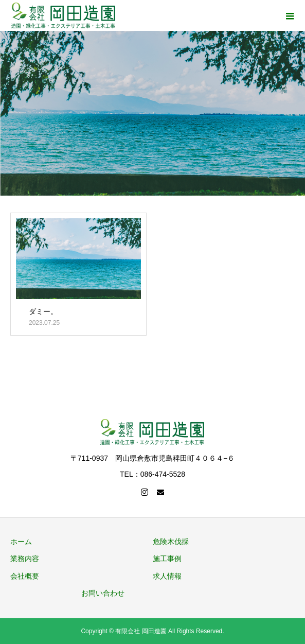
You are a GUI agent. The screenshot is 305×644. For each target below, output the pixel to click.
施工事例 (167, 559)
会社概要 (25, 576)
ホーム (21, 542)
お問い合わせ (103, 593)
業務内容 (25, 559)
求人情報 (167, 576)
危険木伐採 (171, 542)
